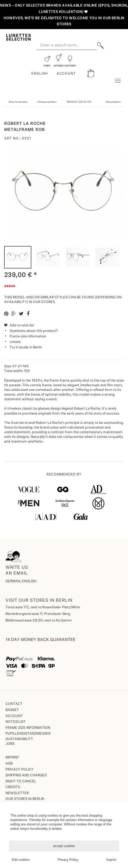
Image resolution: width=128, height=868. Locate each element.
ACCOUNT (66, 74)
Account (14, 716)
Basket (12, 710)
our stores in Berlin (25, 799)
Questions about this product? (31, 331)
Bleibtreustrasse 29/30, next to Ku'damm (39, 621)
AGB (9, 764)
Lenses (15, 342)
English (40, 74)
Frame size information (28, 337)
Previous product (47, 102)
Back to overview (18, 102)
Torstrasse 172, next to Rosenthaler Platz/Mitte (43, 607)
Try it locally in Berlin (26, 348)
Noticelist (16, 722)
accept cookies (64, 846)
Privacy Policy (20, 770)
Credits (13, 787)
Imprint (12, 758)
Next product (113, 102)
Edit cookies (21, 860)
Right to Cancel (21, 782)
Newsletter (17, 793)
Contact (14, 704)
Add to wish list (19, 326)
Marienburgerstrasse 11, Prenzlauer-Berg (38, 614)
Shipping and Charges (26, 775)
